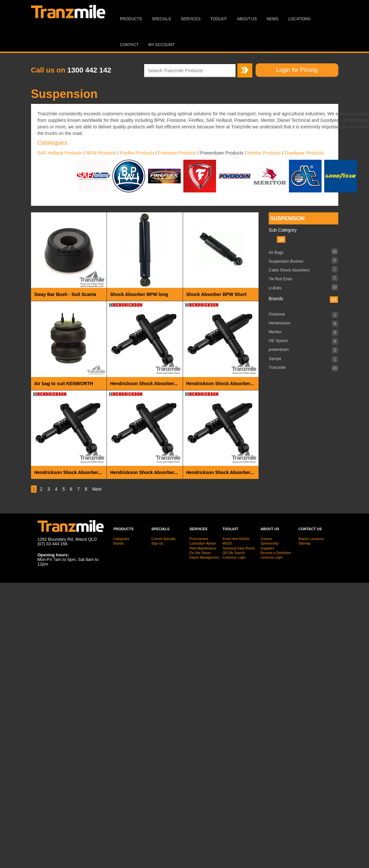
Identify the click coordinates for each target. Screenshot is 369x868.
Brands (119, 543)
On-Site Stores (200, 553)
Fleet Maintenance (203, 548)
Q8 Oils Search (234, 553)
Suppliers (267, 548)
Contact (129, 45)
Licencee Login (271, 557)
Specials (161, 19)
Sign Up (157, 543)
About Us (247, 19)
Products (131, 19)
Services (191, 19)
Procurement (199, 539)
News (273, 19)
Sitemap (304, 543)
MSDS (227, 543)
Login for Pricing (297, 70)
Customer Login (234, 557)
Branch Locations (311, 539)
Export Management (204, 557)
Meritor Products (264, 153)
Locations (299, 19)
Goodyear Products (305, 153)
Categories (121, 539)
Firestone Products (177, 153)
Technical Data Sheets (239, 548)
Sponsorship (270, 543)
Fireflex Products (137, 153)
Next (97, 489)
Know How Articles (236, 539)
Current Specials (163, 539)
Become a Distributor (276, 553)
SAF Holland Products (60, 153)
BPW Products (101, 153)
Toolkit (219, 19)
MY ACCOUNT (161, 45)
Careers (266, 539)
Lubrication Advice (203, 543)
